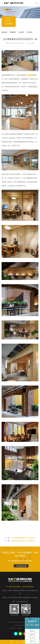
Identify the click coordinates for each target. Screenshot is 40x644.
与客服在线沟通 (21, 566)
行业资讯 (21, 32)
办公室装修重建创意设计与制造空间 (23, 538)
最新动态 (5, 32)
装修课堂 (13, 32)
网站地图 (12, 628)
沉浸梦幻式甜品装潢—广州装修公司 (23, 541)
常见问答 (29, 32)
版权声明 (20, 628)
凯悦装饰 (14, 3)
